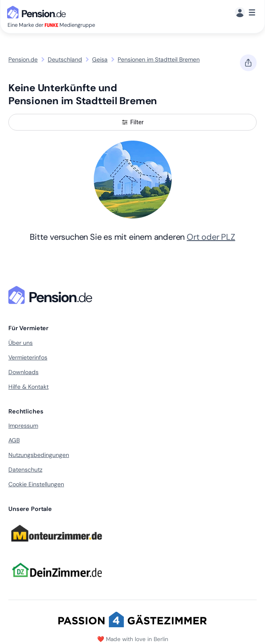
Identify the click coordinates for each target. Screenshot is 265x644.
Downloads (23, 372)
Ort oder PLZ (211, 237)
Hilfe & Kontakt (28, 387)
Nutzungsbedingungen (39, 455)
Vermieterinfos (28, 357)
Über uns (21, 343)
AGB (14, 440)
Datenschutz (25, 470)
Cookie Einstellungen (36, 484)
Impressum (23, 426)
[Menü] (245, 13)
